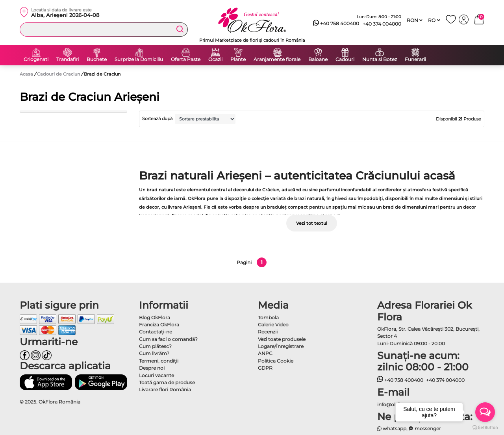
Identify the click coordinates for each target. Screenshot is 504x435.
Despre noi (152, 368)
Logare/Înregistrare (281, 346)
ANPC (265, 353)
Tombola (268, 317)
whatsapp (392, 429)
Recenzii (268, 332)
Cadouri (345, 59)
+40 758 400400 (336, 24)
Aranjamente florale (277, 59)
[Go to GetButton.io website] (485, 427)
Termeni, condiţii (159, 361)
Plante (238, 59)
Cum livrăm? (154, 353)
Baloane (318, 59)
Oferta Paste (186, 59)
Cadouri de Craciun (59, 74)
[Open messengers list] (485, 412)
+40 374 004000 (382, 24)
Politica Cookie (276, 361)
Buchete (97, 59)
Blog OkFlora (155, 317)
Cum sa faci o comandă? (168, 339)
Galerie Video (273, 325)
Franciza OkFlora (159, 325)
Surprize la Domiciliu (139, 59)
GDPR (265, 368)
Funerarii (415, 59)
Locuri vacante (157, 375)
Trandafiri (68, 59)
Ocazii (215, 59)
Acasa (26, 74)
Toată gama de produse (167, 382)
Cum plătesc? (155, 346)
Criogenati (36, 59)
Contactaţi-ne (156, 332)
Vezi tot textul (312, 223)
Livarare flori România (165, 390)
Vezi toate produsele (282, 339)
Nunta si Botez (380, 59)
